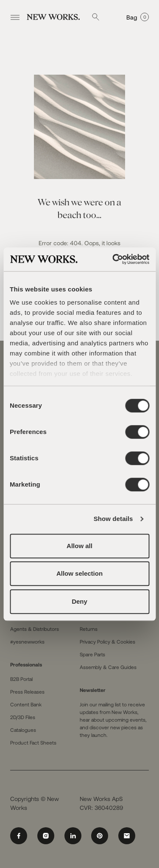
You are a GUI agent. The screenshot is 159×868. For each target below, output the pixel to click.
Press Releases (27, 692)
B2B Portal (21, 679)
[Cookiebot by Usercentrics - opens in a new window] (113, 259)
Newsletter (93, 690)
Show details (113, 519)
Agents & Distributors (35, 629)
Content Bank (26, 704)
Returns (89, 629)
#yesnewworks (27, 641)
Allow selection (79, 573)
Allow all (79, 546)
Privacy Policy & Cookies (107, 641)
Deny (79, 601)
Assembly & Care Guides (108, 667)
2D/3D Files (23, 717)
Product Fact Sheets (33, 742)
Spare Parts (92, 654)
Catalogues (23, 730)
